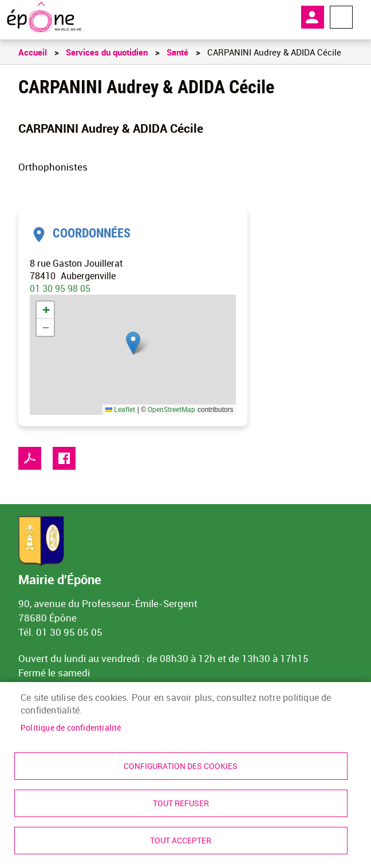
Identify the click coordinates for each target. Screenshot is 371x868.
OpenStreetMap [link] (171, 409)
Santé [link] (177, 52)
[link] (44, 17)
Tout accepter (181, 841)
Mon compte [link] (313, 17)
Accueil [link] (33, 52)
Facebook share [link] (64, 458)
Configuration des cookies (181, 766)
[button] (133, 343)
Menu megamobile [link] (341, 17)
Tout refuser (181, 803)
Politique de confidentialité (71, 728)
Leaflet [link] (120, 409)
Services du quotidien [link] (107, 52)
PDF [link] (30, 458)
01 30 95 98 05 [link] (60, 288)
